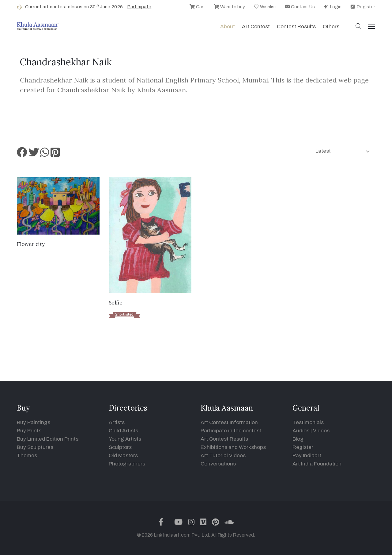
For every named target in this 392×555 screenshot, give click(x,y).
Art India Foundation (317, 464)
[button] (359, 27)
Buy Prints (29, 431)
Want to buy (229, 7)
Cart (197, 7)
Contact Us (300, 7)
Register (362, 7)
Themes (27, 455)
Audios (301, 431)
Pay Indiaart (307, 455)
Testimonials (308, 422)
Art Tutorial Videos (223, 455)
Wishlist (265, 7)
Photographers (127, 464)
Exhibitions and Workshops (233, 447)
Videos (321, 431)
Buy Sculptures (35, 447)
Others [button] (331, 27)
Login (332, 7)
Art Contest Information (229, 422)
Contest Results (296, 27)
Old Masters (123, 455)
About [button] (228, 27)
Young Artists (125, 439)
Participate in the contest (231, 431)
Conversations (218, 464)
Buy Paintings (34, 422)
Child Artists (123, 431)
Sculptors (120, 447)
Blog (298, 439)
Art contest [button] (256, 27)
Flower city (31, 244)
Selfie (116, 303)
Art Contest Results (224, 439)
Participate (139, 7)
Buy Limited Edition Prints (48, 439)
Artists (117, 422)
